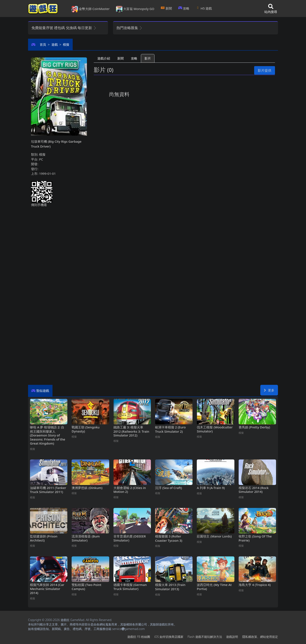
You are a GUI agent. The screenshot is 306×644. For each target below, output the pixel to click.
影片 (148, 58)
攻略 (184, 8)
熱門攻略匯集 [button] (130, 28)
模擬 (66, 44)
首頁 (43, 44)
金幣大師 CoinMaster (91, 9)
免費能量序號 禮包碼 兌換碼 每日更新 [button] (64, 28)
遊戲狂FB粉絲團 (139, 637)
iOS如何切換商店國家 (169, 637)
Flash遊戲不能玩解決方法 (205, 637)
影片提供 (265, 70)
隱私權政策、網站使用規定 (260, 637)
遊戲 (55, 44)
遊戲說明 (232, 637)
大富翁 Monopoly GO (135, 9)
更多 (269, 390)
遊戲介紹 (104, 58)
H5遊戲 (204, 8)
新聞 (166, 8)
